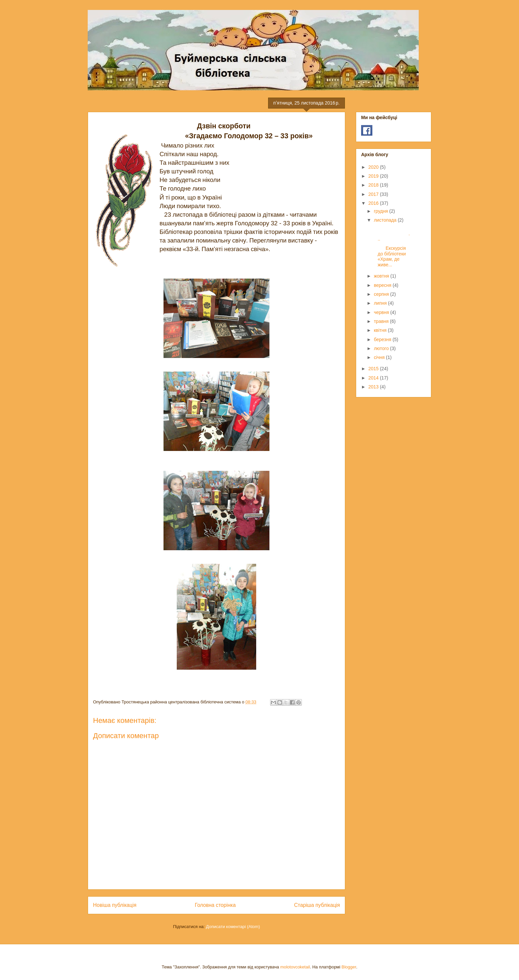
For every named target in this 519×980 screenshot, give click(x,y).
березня (383, 339)
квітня (381, 330)
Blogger (349, 967)
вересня (383, 285)
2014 (374, 378)
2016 (374, 203)
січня (380, 357)
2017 (374, 194)
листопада (386, 220)
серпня (382, 294)
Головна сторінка (215, 905)
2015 (374, 369)
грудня (381, 211)
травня (382, 321)
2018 (374, 185)
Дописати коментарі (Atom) (233, 927)
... (391, 234)
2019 (374, 176)
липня (381, 303)
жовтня (382, 276)
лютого (382, 348)
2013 (374, 387)
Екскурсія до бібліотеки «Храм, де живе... (389, 256)
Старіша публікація (317, 905)
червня (382, 312)
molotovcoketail (295, 967)
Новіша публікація (115, 905)
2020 (374, 167)
